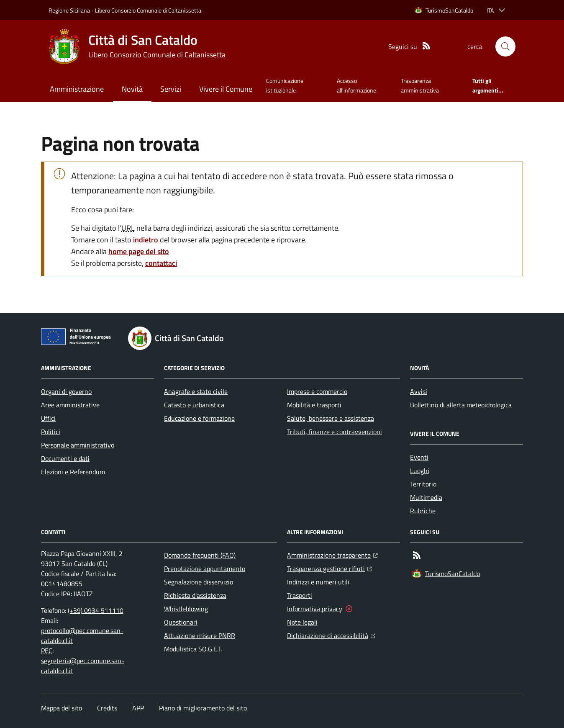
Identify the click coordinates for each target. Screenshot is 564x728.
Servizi (171, 89)
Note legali (302, 622)
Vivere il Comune (226, 89)
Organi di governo (66, 391)
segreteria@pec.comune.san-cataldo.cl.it (83, 666)
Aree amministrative (70, 405)
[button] (505, 46)
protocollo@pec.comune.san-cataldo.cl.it (82, 635)
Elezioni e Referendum (73, 472)
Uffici (48, 418)
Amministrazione (77, 89)
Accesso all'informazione (356, 85)
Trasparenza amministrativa (420, 85)
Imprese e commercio (317, 391)
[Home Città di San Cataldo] (137, 46)
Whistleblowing (186, 609)
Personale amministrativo (78, 445)
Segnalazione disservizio (199, 582)
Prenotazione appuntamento (205, 569)
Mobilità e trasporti (314, 405)
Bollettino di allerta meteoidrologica (461, 405)
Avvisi (419, 391)
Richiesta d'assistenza (195, 595)
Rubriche (423, 511)
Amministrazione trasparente (332, 554)
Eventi (419, 457)
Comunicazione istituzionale (285, 85)
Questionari (181, 622)
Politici (51, 432)
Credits (107, 708)
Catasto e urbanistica (194, 405)
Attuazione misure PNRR (200, 635)
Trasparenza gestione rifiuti (329, 568)
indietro (146, 240)
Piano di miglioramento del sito (203, 708)
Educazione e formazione (199, 418)
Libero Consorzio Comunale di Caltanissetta (148, 10)
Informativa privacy (315, 609)
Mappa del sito (62, 708)
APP (138, 708)
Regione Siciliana (69, 10)
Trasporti (300, 595)
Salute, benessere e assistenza (331, 418)
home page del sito (139, 251)
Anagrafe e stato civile (196, 391)
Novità (132, 89)
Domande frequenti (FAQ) (200, 555)
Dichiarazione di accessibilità (331, 635)
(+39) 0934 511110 (96, 610)
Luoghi (420, 471)
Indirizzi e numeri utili (318, 582)
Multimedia (426, 497)
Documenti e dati (65, 458)
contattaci (161, 263)
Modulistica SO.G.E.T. (193, 649)
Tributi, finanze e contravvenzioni (335, 432)
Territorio (423, 484)
